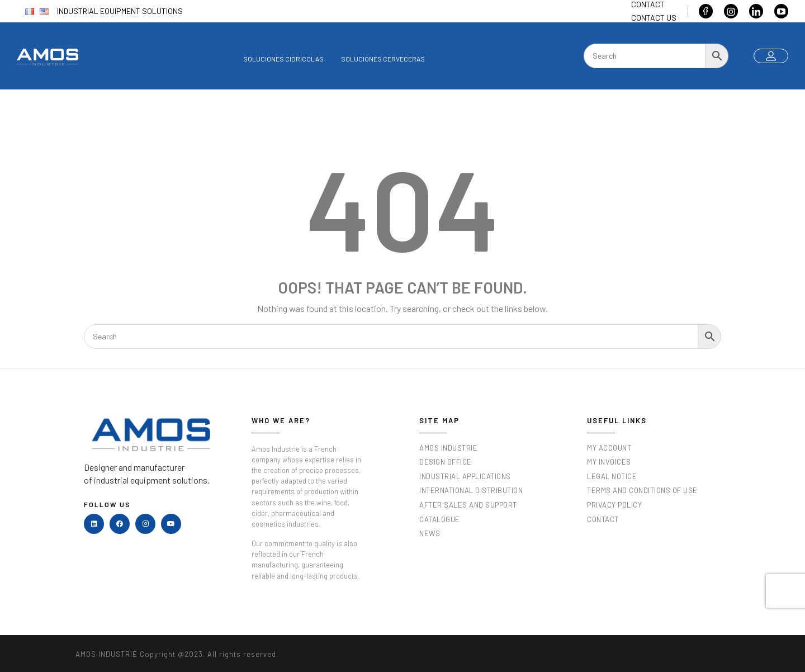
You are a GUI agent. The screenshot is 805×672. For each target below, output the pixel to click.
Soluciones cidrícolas (283, 59)
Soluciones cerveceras (383, 59)
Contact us (654, 18)
